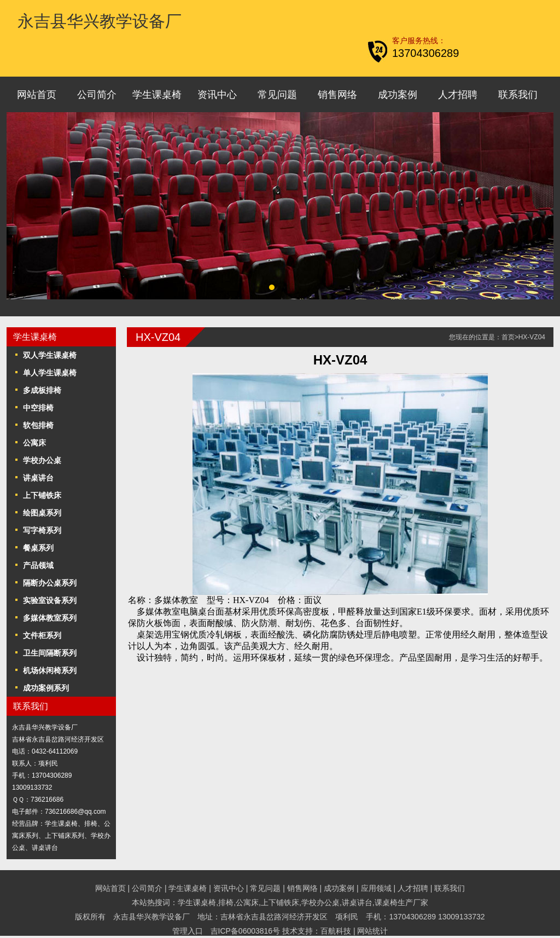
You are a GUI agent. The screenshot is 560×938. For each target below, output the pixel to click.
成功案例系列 (46, 688)
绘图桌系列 (42, 513)
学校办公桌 (42, 460)
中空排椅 (38, 408)
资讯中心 (217, 95)
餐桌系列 (38, 548)
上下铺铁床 (42, 495)
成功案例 (398, 95)
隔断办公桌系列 (50, 583)
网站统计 (372, 931)
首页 (508, 337)
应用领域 (376, 888)
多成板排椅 (42, 390)
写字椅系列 (42, 530)
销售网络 (337, 95)
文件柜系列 (42, 635)
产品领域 (38, 565)
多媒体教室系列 (50, 618)
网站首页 (37, 95)
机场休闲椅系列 (50, 670)
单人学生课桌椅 (50, 373)
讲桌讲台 (38, 478)
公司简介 (97, 95)
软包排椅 (38, 425)
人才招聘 (458, 95)
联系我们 (518, 95)
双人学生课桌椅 (50, 355)
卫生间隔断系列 (50, 653)
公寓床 (34, 443)
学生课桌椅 (157, 95)
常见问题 (277, 95)
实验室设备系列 (50, 600)
